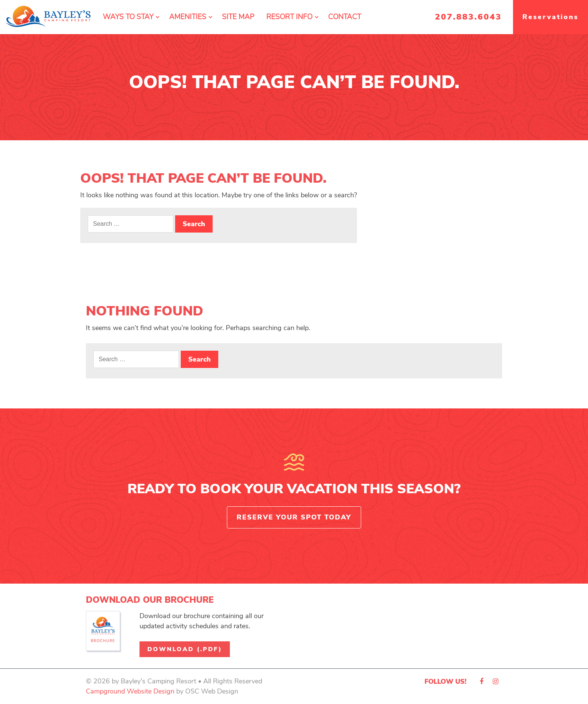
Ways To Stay (128, 17)
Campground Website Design (130, 691)
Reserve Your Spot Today (294, 517)
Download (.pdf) (185, 649)
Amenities (188, 17)
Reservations (550, 17)
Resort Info (289, 17)
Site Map (238, 17)
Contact (345, 17)
